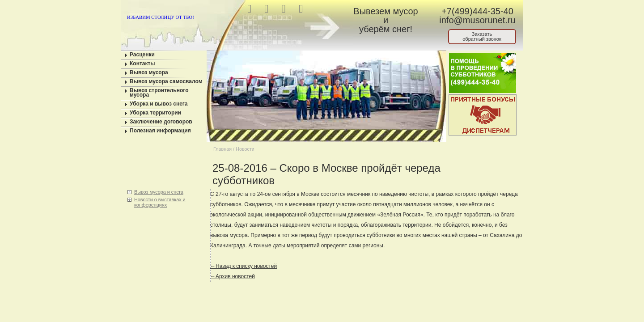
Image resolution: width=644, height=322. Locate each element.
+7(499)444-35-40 (477, 11)
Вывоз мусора (149, 72)
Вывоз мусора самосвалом (166, 81)
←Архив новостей (233, 276)
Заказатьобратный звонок (482, 36)
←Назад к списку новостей (244, 266)
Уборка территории (155, 113)
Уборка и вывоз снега (159, 104)
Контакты (142, 64)
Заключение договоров (161, 122)
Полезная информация (160, 131)
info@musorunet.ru (477, 20)
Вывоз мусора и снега (159, 192)
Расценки (142, 55)
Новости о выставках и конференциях (160, 202)
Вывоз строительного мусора (159, 93)
